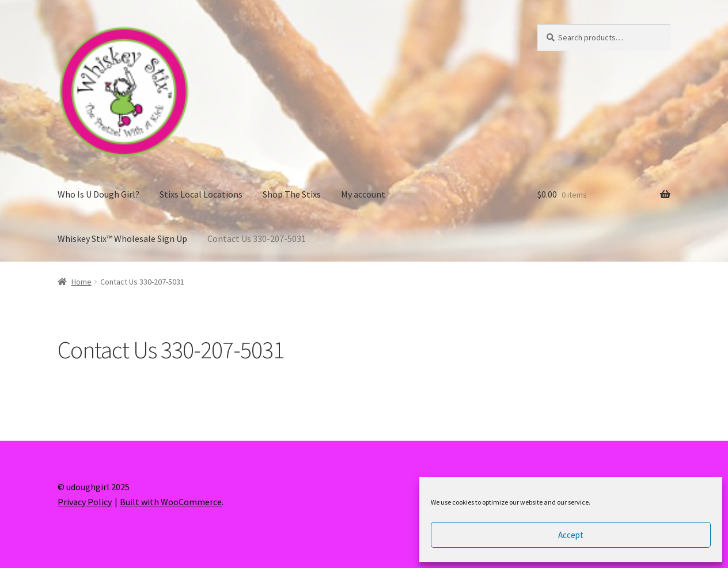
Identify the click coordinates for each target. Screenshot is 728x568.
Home (81, 282)
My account (363, 194)
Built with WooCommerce (171, 502)
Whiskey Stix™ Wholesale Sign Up (122, 238)
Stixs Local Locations (201, 194)
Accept (571, 535)
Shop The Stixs (292, 194)
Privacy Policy (85, 502)
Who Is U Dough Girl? (98, 194)
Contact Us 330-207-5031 (257, 238)
